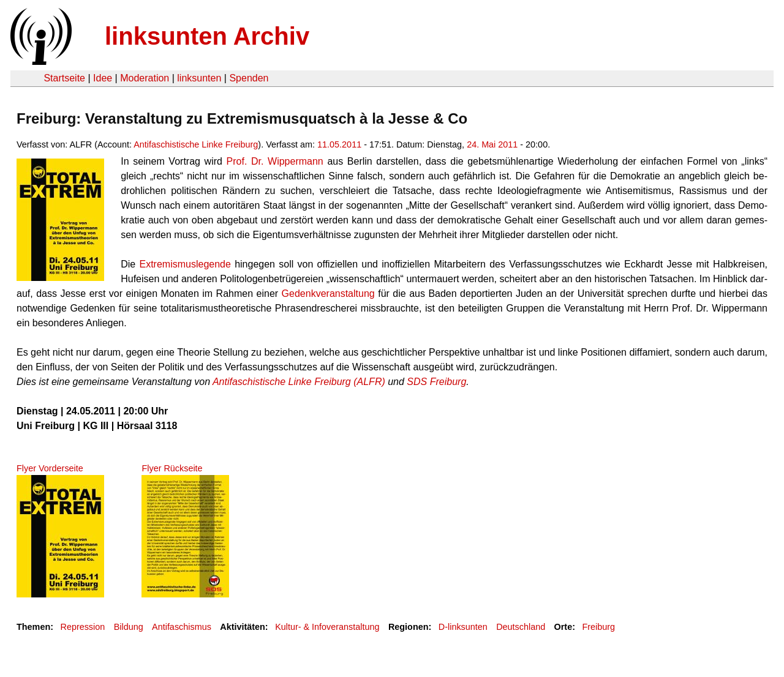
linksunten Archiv (207, 36)
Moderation (145, 78)
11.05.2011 (339, 144)
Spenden (249, 78)
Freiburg (598, 627)
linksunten (199, 78)
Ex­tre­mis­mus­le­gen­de (185, 264)
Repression (82, 627)
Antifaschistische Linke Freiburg (196, 144)
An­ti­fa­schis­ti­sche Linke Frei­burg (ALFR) (299, 382)
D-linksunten (463, 627)
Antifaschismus (182, 627)
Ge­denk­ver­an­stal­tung (328, 294)
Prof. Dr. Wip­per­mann (275, 161)
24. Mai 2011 (492, 144)
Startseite (64, 78)
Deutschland (521, 627)
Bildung (129, 627)
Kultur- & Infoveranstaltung (327, 627)
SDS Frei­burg (436, 382)
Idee (103, 78)
